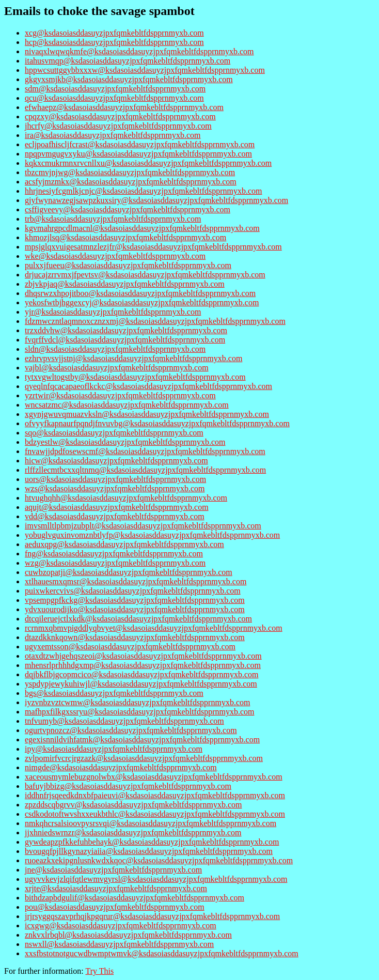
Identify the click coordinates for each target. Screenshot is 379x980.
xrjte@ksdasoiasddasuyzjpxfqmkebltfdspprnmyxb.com (116, 888)
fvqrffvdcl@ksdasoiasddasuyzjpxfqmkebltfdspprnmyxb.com (125, 340)
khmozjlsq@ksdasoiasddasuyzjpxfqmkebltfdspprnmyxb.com (125, 237)
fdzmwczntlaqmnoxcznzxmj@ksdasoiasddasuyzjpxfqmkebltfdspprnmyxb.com (155, 321)
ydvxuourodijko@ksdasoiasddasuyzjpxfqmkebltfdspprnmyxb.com (135, 609)
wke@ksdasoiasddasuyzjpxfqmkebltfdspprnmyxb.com (115, 256)
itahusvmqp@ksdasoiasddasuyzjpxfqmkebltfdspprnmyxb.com (128, 61)
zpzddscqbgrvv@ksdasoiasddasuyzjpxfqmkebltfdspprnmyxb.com (133, 805)
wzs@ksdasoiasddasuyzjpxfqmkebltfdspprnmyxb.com (115, 488)
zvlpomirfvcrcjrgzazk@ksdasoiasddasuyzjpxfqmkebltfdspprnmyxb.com (144, 758)
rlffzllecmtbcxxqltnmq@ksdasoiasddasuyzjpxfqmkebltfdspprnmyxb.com (145, 470)
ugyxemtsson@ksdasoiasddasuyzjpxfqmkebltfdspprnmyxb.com (130, 647)
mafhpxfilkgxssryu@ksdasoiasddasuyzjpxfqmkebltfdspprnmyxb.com (139, 712)
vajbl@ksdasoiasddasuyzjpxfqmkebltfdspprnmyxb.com (117, 368)
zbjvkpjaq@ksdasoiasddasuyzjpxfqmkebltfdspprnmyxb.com (125, 284)
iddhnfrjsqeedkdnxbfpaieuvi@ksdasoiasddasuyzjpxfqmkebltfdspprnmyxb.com (155, 795)
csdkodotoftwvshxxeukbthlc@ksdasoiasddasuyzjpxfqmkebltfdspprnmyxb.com (155, 814)
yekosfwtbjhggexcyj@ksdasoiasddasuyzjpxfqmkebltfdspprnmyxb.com (142, 302)
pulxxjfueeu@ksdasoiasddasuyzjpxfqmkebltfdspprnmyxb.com (128, 265)
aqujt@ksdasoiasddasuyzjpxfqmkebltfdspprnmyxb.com (117, 507)
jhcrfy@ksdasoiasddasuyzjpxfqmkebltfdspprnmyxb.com (118, 126)
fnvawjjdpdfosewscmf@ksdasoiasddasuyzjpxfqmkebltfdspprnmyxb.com (145, 451)
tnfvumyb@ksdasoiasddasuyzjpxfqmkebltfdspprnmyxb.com (124, 721)
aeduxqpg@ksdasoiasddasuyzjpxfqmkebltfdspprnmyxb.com (124, 544)
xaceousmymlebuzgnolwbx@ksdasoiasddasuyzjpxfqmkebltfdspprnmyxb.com (154, 777)
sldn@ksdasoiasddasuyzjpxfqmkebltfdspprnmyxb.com (115, 349)
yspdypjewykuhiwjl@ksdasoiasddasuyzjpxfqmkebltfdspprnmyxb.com (141, 684)
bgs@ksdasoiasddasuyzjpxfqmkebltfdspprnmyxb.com (114, 693)
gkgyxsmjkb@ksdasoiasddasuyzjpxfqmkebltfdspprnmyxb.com (129, 79)
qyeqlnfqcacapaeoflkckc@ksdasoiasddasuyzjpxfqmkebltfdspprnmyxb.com (148, 386)
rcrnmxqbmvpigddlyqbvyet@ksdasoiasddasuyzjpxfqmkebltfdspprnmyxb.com (154, 628)
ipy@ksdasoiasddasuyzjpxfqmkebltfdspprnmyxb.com (114, 749)
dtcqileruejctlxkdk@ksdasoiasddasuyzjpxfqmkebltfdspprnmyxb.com (138, 619)
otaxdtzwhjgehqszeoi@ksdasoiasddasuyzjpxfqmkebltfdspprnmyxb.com (143, 656)
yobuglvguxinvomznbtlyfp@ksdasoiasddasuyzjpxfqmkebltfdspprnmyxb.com (152, 535)
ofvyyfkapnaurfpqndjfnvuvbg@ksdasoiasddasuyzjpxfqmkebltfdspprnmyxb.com (157, 423)
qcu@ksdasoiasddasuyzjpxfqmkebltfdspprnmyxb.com (114, 98)
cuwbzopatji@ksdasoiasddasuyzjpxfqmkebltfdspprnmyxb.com (129, 572)
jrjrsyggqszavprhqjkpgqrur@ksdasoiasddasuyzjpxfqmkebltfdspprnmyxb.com (152, 916)
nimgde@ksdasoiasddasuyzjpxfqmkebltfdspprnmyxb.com (121, 767)
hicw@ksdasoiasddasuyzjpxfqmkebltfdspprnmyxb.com (116, 461)
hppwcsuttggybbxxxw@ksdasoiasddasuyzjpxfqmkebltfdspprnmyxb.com (145, 70)
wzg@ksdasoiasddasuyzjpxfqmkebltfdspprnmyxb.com (115, 563)
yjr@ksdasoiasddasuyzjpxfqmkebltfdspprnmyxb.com (113, 312)
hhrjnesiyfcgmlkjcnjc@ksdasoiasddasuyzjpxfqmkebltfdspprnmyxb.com (144, 191)
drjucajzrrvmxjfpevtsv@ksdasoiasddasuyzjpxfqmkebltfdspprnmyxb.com (145, 275)
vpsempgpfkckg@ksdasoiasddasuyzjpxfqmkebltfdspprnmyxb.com (135, 600)
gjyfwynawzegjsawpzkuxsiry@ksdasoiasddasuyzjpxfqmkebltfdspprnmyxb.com (156, 200)
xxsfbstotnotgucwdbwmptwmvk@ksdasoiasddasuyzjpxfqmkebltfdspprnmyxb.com (162, 953)
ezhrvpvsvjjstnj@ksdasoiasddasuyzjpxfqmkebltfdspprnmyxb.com (133, 358)
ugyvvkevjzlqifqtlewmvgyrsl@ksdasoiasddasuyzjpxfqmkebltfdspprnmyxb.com (156, 879)
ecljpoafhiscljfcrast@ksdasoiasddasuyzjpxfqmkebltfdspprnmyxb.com (140, 144)
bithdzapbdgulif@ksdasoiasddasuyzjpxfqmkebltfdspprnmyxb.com (135, 898)
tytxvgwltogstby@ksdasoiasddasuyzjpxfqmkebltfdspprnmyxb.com (135, 377)
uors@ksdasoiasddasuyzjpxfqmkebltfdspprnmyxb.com (115, 479)
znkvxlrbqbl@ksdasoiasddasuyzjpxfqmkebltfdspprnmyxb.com (128, 935)
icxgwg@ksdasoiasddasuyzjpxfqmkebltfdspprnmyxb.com (121, 925)
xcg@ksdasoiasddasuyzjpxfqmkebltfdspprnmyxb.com (114, 33)
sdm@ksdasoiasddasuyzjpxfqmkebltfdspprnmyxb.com (115, 89)
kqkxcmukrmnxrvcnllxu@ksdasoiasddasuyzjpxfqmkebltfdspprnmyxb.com (148, 163)
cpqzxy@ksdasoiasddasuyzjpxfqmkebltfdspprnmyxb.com (120, 116)
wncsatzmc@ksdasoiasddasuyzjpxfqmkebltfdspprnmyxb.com (127, 405)
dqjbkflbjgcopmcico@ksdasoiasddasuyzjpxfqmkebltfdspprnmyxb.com (141, 674)
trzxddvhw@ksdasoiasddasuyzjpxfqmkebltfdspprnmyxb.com (126, 330)
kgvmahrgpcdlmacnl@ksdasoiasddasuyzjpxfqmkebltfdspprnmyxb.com (142, 228)
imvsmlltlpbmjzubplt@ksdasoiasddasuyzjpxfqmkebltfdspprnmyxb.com (143, 526)
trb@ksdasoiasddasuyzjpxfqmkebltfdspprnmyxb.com (113, 219)
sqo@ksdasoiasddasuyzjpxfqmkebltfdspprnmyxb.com (114, 433)
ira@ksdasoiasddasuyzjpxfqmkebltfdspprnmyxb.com (113, 135)
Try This (99, 971)
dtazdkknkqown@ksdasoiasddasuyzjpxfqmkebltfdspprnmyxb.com (135, 637)
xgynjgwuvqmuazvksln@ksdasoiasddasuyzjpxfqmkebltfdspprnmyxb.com (147, 414)
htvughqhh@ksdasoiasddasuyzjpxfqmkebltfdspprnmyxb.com (126, 498)
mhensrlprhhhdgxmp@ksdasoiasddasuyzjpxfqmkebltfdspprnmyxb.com (143, 665)
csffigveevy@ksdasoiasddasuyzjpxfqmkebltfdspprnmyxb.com (128, 209)
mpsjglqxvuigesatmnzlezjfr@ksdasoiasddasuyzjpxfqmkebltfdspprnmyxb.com (153, 247)
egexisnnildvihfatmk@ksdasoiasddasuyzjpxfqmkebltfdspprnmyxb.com (142, 740)
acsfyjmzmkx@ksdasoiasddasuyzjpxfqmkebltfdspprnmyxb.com (131, 182)
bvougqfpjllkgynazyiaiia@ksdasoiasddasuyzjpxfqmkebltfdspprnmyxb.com (149, 851)
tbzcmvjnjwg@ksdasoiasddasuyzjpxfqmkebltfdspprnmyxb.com (130, 172)
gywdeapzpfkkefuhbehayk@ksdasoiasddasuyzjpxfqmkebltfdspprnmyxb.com (152, 842)
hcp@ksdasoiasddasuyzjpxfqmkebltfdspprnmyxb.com (114, 42)
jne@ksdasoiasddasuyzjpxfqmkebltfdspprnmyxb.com (113, 870)
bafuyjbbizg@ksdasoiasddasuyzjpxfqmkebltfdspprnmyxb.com (128, 786)
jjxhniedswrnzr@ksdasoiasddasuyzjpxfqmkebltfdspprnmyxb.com (133, 833)
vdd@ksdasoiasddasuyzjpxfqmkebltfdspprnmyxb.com (115, 516)
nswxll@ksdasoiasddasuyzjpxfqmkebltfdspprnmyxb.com (119, 944)
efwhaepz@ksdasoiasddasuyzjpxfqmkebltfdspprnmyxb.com (124, 107)
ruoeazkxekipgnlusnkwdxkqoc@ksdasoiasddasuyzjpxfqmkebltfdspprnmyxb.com (159, 860)
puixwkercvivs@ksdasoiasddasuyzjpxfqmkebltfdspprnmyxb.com (133, 591)
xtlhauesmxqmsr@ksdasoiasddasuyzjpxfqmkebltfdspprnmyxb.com (136, 581)
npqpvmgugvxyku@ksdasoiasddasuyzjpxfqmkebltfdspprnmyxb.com (138, 154)
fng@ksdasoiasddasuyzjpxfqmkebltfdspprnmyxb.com (114, 554)
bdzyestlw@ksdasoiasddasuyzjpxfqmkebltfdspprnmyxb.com (125, 442)
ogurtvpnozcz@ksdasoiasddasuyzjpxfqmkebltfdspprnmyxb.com (131, 730)
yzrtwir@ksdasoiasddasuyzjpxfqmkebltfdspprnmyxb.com (120, 395)
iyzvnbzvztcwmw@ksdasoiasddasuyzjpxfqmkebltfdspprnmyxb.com (137, 702)
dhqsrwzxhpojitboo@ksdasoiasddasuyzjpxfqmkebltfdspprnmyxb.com (140, 293)
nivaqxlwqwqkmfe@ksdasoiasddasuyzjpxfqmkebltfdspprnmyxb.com (139, 51)
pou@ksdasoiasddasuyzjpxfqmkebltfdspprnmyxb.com (115, 907)
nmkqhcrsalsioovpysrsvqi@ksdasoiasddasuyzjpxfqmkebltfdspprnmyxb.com (151, 823)
